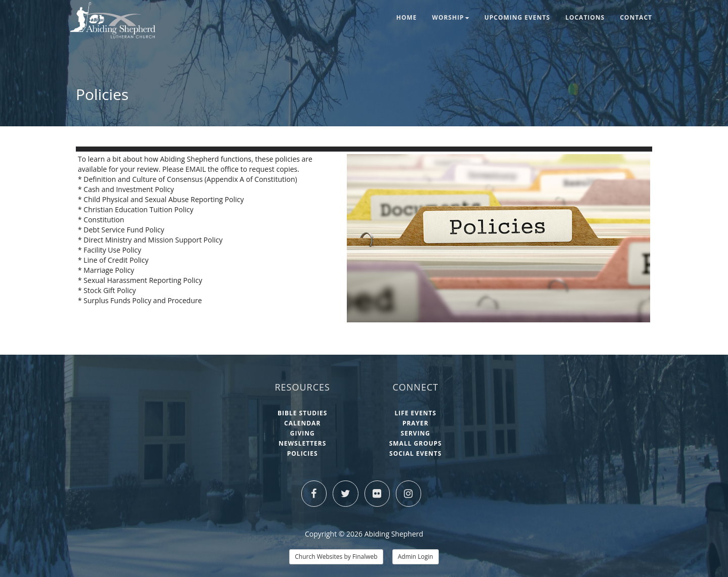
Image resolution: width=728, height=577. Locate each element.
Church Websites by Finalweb (336, 557)
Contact (636, 17)
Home (407, 17)
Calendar (302, 423)
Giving (303, 433)
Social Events (416, 453)
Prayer (416, 423)
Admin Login (416, 557)
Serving (416, 433)
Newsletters (302, 443)
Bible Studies (303, 413)
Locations (585, 17)
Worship (451, 17)
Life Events (415, 413)
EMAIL (197, 169)
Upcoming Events (517, 17)
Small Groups (416, 443)
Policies (303, 453)
